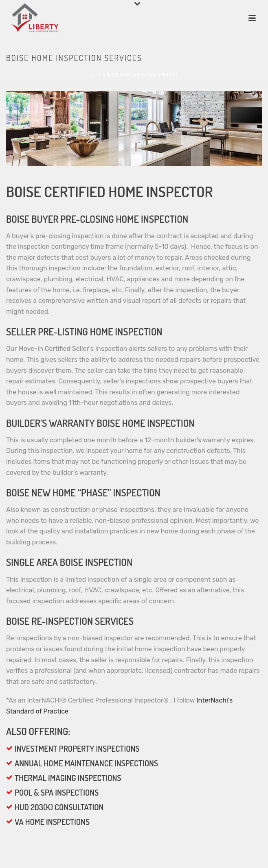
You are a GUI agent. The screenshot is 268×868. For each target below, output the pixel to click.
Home (96, 75)
